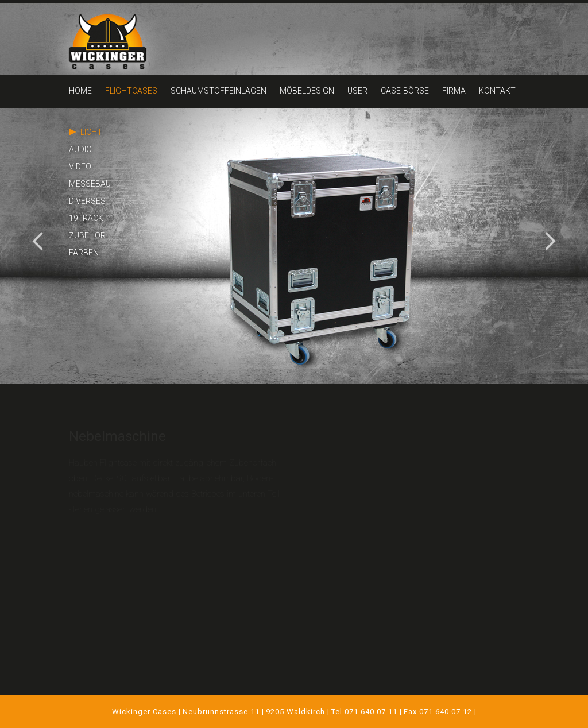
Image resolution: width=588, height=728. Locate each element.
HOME (80, 91)
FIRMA (454, 91)
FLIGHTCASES (131, 91)
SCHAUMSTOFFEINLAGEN (218, 91)
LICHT (91, 132)
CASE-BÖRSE (405, 91)
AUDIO (80, 149)
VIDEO (80, 166)
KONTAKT (497, 91)
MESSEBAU (90, 184)
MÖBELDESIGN (307, 91)
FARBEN (84, 253)
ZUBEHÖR (87, 235)
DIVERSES (87, 201)
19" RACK (86, 218)
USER (357, 91)
